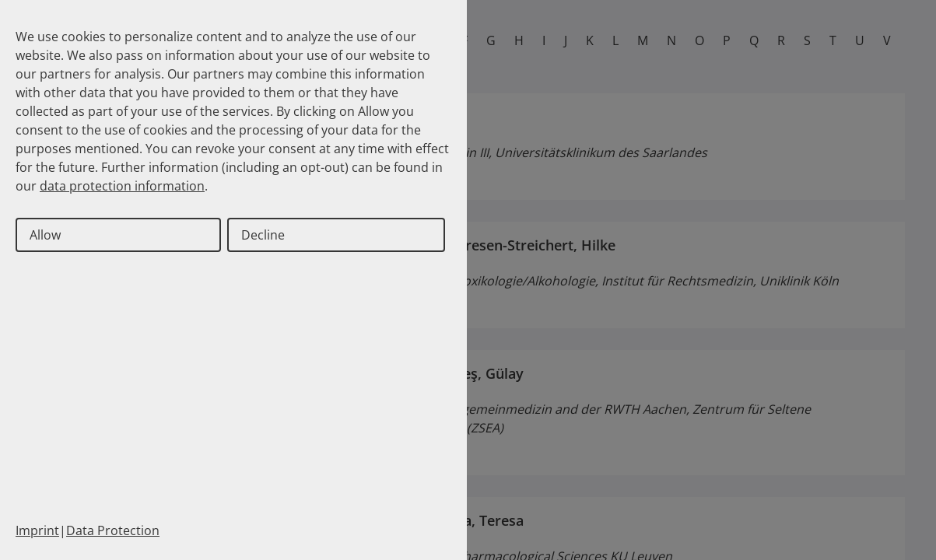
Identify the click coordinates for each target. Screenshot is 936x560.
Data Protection (113, 530)
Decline (263, 235)
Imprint (37, 530)
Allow (45, 235)
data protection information (122, 186)
